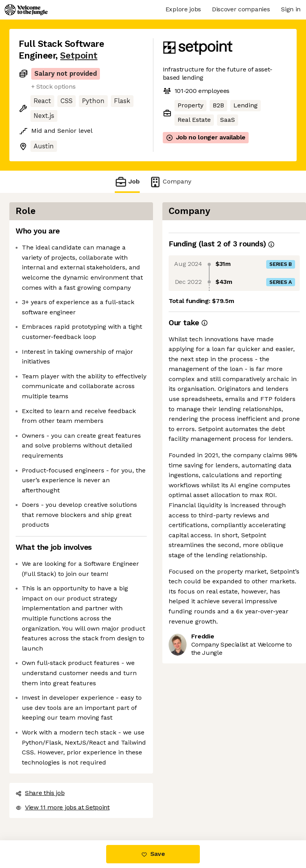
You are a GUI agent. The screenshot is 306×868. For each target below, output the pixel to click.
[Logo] (26, 10)
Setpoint (79, 56)
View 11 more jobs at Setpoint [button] (63, 807)
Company (170, 182)
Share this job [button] (40, 793)
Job (127, 182)
